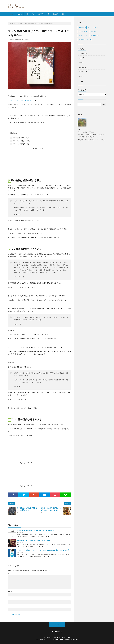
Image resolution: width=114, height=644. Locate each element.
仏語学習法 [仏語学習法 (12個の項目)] (95, 35)
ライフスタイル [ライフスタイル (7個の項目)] (83, 31)
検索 (104, 105)
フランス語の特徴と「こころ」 (20, 141)
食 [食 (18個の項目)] (89, 39)
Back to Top (57, 625)
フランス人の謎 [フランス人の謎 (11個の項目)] (93, 27)
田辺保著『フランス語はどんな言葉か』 (21, 100)
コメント (11, 574)
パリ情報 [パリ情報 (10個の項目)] (82, 27)
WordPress (74, 639)
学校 (33, 14)
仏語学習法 (27, 40)
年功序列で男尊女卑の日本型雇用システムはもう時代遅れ (35, 530)
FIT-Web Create (58, 639)
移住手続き (41, 14)
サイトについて (57, 632)
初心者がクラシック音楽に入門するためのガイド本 (33, 540)
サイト (10, 606)
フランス (19, 14)
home (11, 14)
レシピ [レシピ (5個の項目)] (93, 31)
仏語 (27, 14)
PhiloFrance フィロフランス (62, 637)
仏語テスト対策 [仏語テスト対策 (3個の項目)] (83, 35)
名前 (10, 592)
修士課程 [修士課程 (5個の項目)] (82, 39)
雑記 (63, 14)
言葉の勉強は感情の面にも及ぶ (20, 138)
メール (11, 599)
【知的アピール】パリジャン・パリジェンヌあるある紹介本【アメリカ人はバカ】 (43, 550)
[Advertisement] (39, 162)
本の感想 (55, 14)
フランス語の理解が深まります (20, 144)
